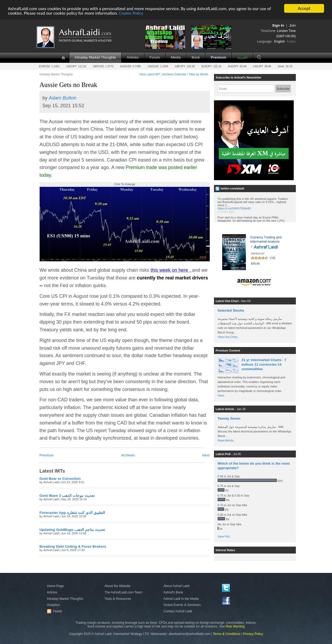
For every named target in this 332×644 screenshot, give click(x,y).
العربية (242, 57)
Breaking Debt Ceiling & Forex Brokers (73, 546)
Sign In (278, 25)
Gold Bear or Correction (60, 479)
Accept (304, 8)
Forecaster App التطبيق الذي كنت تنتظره (72, 513)
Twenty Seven (229, 418)
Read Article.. (226, 440)
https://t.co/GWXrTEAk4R (234, 208)
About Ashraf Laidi (176, 586)
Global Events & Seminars (182, 605)
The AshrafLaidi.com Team (123, 592)
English (280, 42)
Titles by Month (198, 74)
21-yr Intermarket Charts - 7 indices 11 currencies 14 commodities (264, 364)
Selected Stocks (231, 310)
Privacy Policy (253, 634)
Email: (223, 89)
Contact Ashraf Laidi (178, 611)
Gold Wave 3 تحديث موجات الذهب (67, 496)
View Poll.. (224, 536)
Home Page (55, 586)
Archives (128, 455)
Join (293, 25)
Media (176, 57)
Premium (218, 57)
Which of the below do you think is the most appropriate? (254, 466)
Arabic (291, 42)
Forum (155, 57)
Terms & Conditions (227, 634)
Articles (133, 57)
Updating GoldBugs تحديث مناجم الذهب (72, 530)
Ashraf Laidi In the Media (181, 599)
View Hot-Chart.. (228, 337)
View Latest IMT (150, 74)
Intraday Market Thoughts (95, 57)
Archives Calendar (174, 74)
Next (206, 455)
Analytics (53, 605)
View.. (222, 395)
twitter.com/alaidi (232, 188)
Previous (47, 455)
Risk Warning (235, 626)
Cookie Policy (131, 13)
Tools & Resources (118, 599)
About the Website (117, 586)
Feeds (55, 611)
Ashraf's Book (173, 592)
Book (196, 57)
